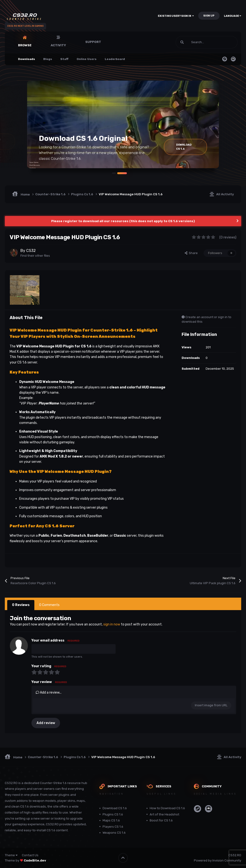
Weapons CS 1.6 (114, 833)
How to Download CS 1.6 (167, 808)
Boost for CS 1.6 (161, 820)
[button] (112, 173)
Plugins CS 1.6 (113, 814)
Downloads (27, 59)
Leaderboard (115, 59)
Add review (46, 723)
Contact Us (30, 855)
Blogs (48, 59)
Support (93, 42)
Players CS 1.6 (113, 827)
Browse (25, 45)
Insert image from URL (211, 705)
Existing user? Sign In (176, 16)
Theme (11, 855)
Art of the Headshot (164, 814)
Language (233, 16)
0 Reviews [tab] (21, 605)
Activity (58, 45)
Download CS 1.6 (115, 808)
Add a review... (49, 693)
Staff (64, 59)
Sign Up (209, 16)
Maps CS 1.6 (111, 820)
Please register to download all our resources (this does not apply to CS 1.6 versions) (123, 221)
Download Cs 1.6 (189, 147)
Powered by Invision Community (218, 860)
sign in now (112, 624)
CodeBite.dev (35, 860)
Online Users (87, 59)
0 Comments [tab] (49, 605)
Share (191, 253)
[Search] (196, 42)
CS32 (31, 251)
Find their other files (35, 256)
